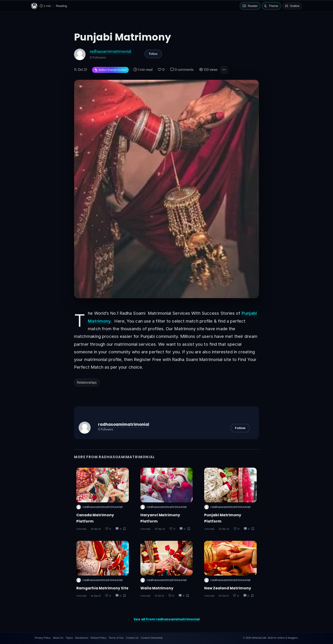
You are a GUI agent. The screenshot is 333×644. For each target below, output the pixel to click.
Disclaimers (82, 638)
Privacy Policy (43, 638)
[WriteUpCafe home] (34, 6)
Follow (153, 54)
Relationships (87, 383)
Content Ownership (152, 638)
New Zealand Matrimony (228, 588)
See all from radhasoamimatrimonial (167, 619)
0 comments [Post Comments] (182, 70)
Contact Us (132, 638)
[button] (224, 70)
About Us (58, 638)
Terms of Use (116, 638)
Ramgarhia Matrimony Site (102, 588)
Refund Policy (99, 638)
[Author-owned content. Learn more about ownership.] (110, 70)
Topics (69, 638)
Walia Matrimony (157, 588)
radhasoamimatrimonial (110, 51)
